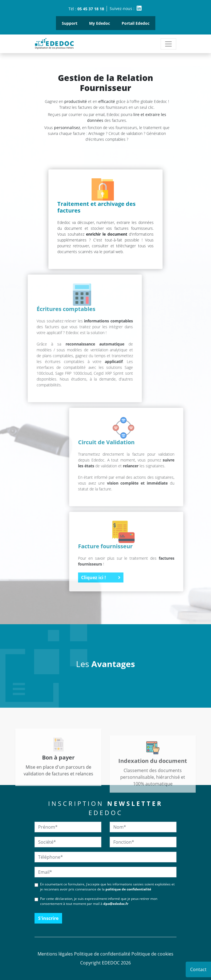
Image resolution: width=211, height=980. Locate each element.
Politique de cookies (152, 954)
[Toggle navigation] (168, 44)
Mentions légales (55, 954)
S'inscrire (48, 918)
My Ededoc (100, 23)
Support (70, 23)
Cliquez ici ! (148, 577)
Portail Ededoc (136, 23)
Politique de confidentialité (102, 954)
